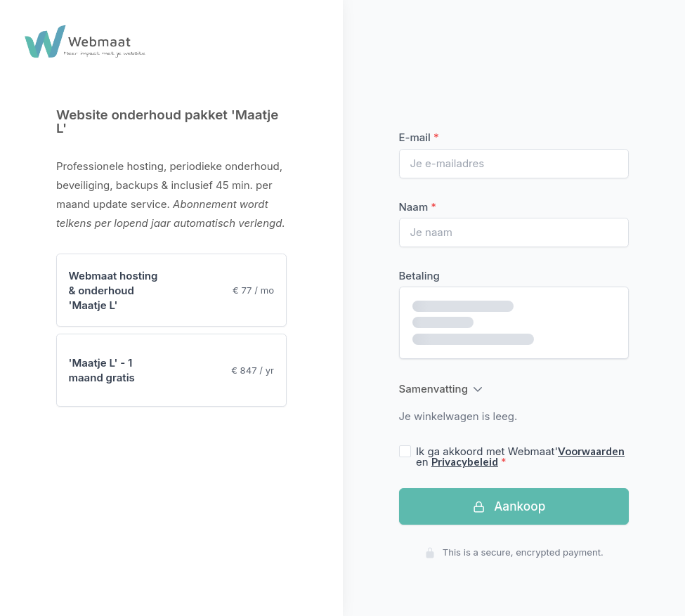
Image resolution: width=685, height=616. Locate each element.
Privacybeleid (465, 462)
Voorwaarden (591, 451)
